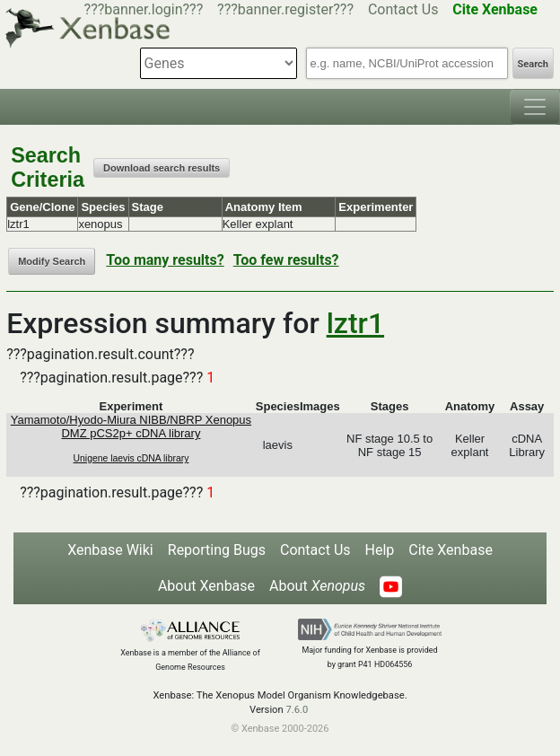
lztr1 (355, 323)
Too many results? (165, 260)
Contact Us (403, 9)
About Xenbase (206, 586)
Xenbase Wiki (110, 550)
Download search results (162, 168)
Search (533, 64)
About (317, 586)
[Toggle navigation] (535, 107)
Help (380, 550)
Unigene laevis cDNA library (131, 458)
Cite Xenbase (451, 550)
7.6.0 (297, 710)
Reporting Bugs (217, 550)
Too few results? (286, 260)
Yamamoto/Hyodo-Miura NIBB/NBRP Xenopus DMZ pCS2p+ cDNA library (131, 426)
